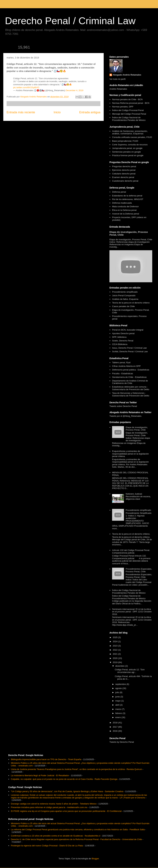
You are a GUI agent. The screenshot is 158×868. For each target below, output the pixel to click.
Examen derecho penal (123, 177)
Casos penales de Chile (123, 306)
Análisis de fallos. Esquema (125, 299)
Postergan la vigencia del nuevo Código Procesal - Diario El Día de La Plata (47, 846)
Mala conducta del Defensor (125, 206)
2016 (115, 731)
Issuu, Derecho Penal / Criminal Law (129, 348)
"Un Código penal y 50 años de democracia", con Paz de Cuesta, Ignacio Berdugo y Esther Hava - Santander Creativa (67, 791)
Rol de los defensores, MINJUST (128, 199)
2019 (115, 662)
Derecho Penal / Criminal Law (70, 21)
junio (118, 697)
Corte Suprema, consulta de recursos (130, 145)
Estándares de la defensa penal (127, 196)
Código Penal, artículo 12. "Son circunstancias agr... (130, 671)
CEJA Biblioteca (120, 344)
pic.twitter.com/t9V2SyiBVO (26, 87)
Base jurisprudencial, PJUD (125, 141)
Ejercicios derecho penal (124, 170)
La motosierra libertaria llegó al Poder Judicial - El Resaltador (40, 775)
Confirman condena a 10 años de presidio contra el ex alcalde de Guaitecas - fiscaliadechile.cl (56, 836)
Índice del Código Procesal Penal (128, 110)
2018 (115, 723)
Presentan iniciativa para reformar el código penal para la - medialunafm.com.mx (49, 807)
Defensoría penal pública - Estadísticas (131, 370)
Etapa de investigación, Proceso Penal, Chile (137, 429)
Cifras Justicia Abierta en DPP (126, 366)
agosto (119, 688)
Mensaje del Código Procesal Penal (129, 114)
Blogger (95, 859)
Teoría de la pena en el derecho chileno (131, 303)
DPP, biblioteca (119, 337)
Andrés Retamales (118, 89)
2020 (115, 658)
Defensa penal (119, 192)
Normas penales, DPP (123, 107)
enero (118, 717)
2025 (115, 637)
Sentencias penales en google (126, 152)
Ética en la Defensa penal (124, 210)
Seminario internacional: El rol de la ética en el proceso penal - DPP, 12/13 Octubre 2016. (132, 612)
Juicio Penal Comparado (124, 295)
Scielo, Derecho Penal (123, 341)
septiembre (121, 684)
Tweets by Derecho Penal (122, 742)
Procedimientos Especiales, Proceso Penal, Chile (139, 570)
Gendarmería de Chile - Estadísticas (129, 377)
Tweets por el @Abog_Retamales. (126, 416)
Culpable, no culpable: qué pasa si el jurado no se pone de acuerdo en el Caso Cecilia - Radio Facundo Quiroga (64, 779)
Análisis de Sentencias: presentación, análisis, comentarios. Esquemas (130, 132)
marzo (119, 709)
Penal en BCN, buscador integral (128, 330)
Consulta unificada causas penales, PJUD (132, 137)
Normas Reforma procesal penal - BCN (131, 103)
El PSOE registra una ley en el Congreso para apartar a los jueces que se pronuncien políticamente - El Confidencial (66, 811)
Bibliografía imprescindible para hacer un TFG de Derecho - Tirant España (46, 759)
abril (118, 705)
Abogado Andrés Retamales (127, 75)
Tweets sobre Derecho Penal (123, 406)
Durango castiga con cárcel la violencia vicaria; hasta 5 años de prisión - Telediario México (54, 804)
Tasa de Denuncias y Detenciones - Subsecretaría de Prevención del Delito (131, 394)
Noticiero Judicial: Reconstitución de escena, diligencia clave (138, 496)
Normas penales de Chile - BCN (127, 99)
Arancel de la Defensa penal (125, 214)
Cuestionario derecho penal (125, 181)
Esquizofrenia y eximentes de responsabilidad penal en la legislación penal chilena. (130, 454)
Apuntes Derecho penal (123, 333)
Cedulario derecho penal (124, 174)
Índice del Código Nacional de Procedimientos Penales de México (129, 119)
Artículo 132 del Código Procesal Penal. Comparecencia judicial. (131, 551)
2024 (115, 641)
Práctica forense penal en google (128, 155)
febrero (119, 713)
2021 (115, 654)
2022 (115, 650)
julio (118, 692)
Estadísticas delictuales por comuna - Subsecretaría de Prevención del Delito (131, 388)
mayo (118, 701)
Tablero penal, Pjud (121, 362)
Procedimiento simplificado (125, 292)
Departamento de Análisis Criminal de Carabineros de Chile (130, 382)
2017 (115, 727)
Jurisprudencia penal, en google (127, 148)
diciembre (120, 666)
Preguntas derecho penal (124, 166)
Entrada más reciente (21, 112)
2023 (115, 646)
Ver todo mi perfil (118, 79)
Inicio (57, 112)
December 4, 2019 (74, 90)
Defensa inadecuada (122, 203)
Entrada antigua (90, 112)
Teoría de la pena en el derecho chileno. (131, 534)
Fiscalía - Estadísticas (122, 373)
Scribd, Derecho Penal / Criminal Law (130, 351)
